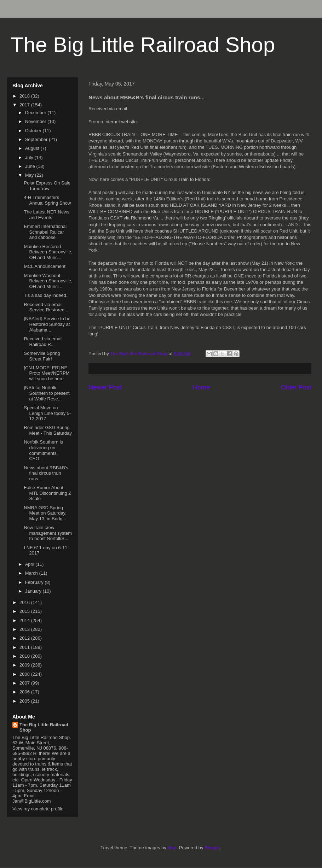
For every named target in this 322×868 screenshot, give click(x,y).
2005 (25, 701)
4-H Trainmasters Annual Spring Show (47, 200)
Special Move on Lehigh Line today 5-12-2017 (47, 413)
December (36, 113)
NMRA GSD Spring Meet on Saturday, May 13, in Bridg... (45, 513)
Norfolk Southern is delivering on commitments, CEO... (43, 450)
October (34, 131)
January (34, 591)
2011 (25, 647)
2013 (25, 629)
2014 (25, 620)
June (31, 166)
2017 (25, 105)
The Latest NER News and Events (47, 215)
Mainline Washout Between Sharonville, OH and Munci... (48, 281)
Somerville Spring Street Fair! (42, 356)
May (30, 175)
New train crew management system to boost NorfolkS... (48, 533)
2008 (25, 674)
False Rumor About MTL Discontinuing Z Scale (47, 493)
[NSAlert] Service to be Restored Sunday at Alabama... (47, 324)
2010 (25, 656)
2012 (25, 638)
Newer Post (105, 387)
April (30, 564)
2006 (25, 692)
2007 (25, 683)
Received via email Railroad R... (43, 342)
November (36, 121)
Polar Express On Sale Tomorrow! (47, 186)
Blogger (212, 848)
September (37, 139)
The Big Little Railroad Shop (143, 45)
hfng (172, 848)
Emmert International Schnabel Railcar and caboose (45, 232)
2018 (25, 96)
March (32, 573)
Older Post (296, 387)
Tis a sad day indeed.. (46, 295)
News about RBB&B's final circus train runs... (46, 473)
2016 (25, 602)
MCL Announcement (44, 266)
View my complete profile (38, 809)
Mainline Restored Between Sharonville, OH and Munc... (48, 252)
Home (202, 387)
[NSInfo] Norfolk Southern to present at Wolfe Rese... (47, 393)
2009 (25, 665)
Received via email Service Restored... (46, 307)
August (33, 148)
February (35, 582)
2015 (25, 611)
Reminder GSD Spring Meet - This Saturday (48, 430)
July (30, 157)
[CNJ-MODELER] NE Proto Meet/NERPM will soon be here (47, 373)
